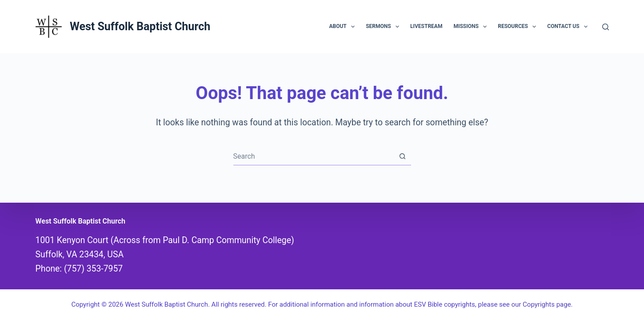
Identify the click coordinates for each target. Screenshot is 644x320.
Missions (472, 27)
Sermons (384, 27)
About (344, 27)
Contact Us (569, 27)
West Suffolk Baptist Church (140, 26)
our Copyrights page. (542, 304)
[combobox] (314, 156)
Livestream (426, 26)
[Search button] (402, 156)
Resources (519, 27)
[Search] (606, 27)
